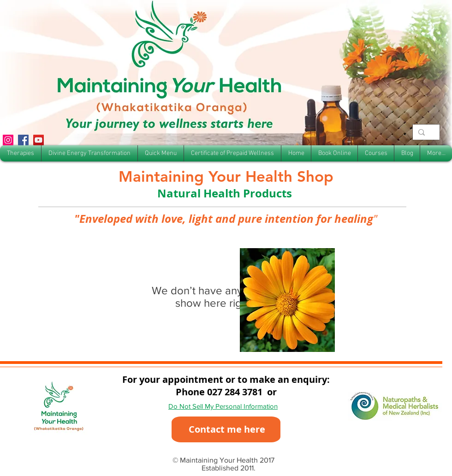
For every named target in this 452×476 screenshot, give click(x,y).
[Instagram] (8, 140)
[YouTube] (39, 140)
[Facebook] (23, 140)
